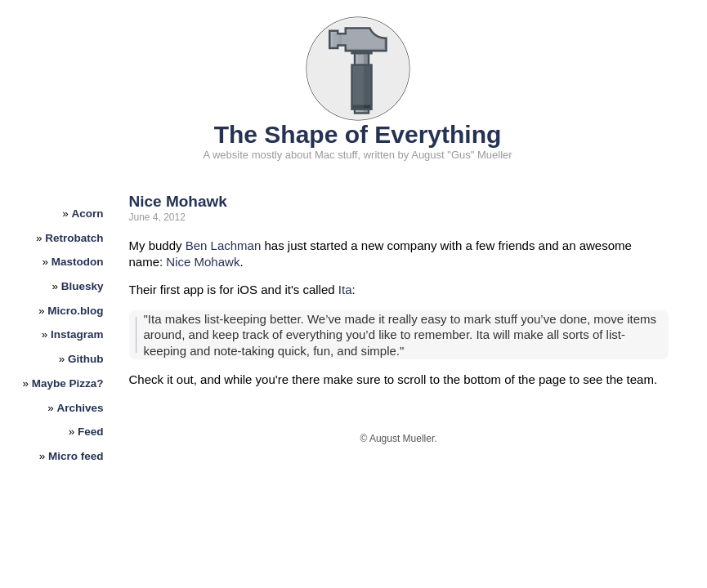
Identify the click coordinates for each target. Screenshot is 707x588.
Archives (81, 408)
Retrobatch (74, 238)
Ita (345, 290)
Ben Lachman (224, 245)
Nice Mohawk (178, 201)
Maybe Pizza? (68, 383)
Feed (91, 432)
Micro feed (76, 456)
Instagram (77, 334)
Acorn (88, 214)
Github (86, 359)
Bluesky (83, 286)
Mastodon (78, 262)
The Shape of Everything (358, 134)
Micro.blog (75, 311)
